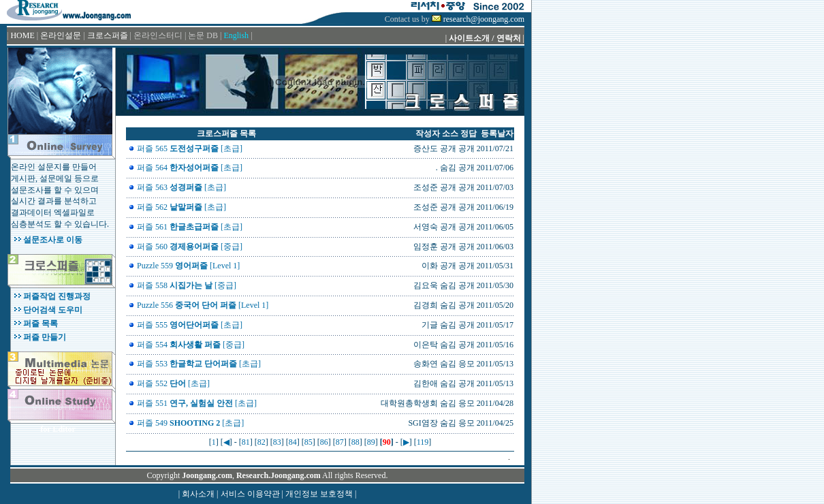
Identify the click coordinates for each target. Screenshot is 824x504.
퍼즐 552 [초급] (173, 383)
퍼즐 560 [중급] (190, 247)
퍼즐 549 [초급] (190, 423)
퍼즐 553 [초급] (199, 364)
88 (355, 442)
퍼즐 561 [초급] (190, 227)
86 (324, 442)
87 (340, 442)
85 (308, 442)
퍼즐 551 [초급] (197, 403)
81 (246, 442)
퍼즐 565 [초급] (190, 148)
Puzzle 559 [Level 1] (188, 266)
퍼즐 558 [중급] (187, 285)
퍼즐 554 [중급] (191, 345)
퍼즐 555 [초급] (190, 325)
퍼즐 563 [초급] (181, 187)
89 (371, 442)
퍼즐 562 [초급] (181, 207)
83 (277, 442)
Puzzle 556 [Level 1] (203, 305)
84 (293, 442)
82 (262, 442)
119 (423, 442)
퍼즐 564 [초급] (190, 168)
